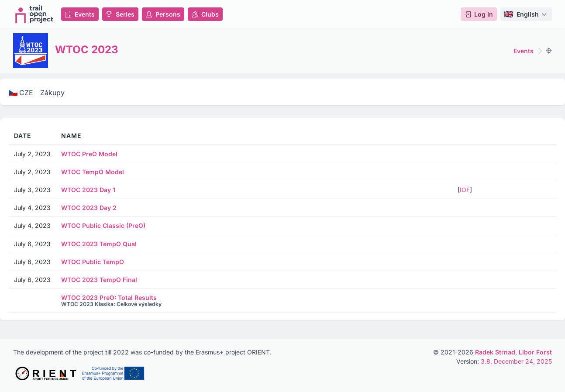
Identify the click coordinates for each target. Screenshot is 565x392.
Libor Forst (535, 352)
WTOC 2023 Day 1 (88, 190)
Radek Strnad (495, 352)
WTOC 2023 (87, 50)
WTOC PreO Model (89, 154)
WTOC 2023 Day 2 (89, 208)
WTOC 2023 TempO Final (99, 280)
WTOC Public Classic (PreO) (103, 225)
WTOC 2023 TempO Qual (99, 244)
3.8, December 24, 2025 (516, 361)
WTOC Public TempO (93, 262)
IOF (465, 190)
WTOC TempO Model (93, 172)
